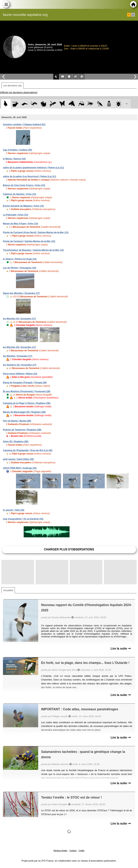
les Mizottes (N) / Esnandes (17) (19, 347)
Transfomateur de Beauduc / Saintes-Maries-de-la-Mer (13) (33, 250)
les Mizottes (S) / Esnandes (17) (19, 319)
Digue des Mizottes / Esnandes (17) (21, 293)
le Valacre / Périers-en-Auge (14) (20, 259)
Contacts (73, 851)
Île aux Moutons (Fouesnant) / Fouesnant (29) (27, 391)
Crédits (81, 851)
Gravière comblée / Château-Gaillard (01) (24, 125)
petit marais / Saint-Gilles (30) (18, 459)
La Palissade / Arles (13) (16, 215)
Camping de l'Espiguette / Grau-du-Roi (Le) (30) (28, 450)
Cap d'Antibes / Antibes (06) (17, 150)
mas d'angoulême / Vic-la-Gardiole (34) (23, 519)
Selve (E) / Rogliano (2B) (16, 442)
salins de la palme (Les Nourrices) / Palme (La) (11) (29, 176)
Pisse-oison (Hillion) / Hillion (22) (20, 374)
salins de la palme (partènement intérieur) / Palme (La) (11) (33, 168)
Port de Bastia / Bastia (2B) (17, 421)
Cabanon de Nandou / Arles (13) (20, 194)
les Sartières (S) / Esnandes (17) (20, 365)
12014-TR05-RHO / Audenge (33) (20, 468)
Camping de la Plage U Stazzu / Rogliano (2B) (27, 403)
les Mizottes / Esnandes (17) (18, 356)
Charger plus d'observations (69, 549)
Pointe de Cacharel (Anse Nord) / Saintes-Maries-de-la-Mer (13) (36, 232)
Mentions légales (60, 851)
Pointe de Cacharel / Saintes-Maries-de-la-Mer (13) (29, 241)
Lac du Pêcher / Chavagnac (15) (20, 268)
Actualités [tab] (8, 590)
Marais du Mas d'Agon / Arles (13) (20, 224)
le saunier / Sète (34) (14, 510)
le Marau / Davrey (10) (14, 159)
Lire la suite (121, 649)
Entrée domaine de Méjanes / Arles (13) (23, 206)
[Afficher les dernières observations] (19, 92)
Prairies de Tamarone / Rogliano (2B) (22, 430)
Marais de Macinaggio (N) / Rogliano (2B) (24, 412)
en (133, 15)
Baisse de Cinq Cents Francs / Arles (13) (24, 185)
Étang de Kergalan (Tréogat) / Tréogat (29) (25, 383)
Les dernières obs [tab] (12, 86)
